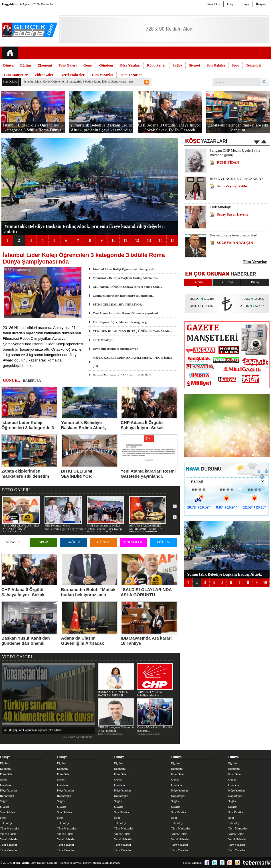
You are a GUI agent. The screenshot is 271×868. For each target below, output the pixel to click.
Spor (235, 65)
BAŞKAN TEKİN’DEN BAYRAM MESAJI (116, 680)
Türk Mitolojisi (103, 340)
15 (173, 241)
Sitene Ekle (213, 4)
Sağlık (178, 65)
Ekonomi (45, 65)
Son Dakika (216, 65)
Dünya (8, 65)
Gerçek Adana (20, 863)
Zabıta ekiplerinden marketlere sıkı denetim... (124, 296)
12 (137, 241)
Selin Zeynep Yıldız (232, 186)
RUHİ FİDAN (228, 162)
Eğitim (26, 65)
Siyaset (194, 65)
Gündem (106, 65)
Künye (245, 4)
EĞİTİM (163, 542)
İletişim (261, 4)
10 (114, 241)
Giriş (230, 4)
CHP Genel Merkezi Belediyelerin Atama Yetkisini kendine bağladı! (155, 682)
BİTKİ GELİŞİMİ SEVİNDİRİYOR (117, 304)
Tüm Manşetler (15, 75)
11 (125, 241)
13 (149, 241)
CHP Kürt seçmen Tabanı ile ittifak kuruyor (116, 715)
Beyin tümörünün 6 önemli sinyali (116, 349)
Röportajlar (156, 65)
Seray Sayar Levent (232, 214)
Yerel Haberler (73, 75)
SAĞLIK (74, 542)
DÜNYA (104, 542)
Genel (88, 65)
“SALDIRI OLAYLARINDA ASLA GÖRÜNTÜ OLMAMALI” (21, 515)
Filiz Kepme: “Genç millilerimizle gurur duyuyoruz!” (65, 513)
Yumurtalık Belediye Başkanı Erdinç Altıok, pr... (125, 278)
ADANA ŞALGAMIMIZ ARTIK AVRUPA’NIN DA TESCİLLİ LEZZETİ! (148, 515)
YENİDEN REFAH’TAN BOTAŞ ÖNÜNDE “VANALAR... (132, 331)
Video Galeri (44, 75)
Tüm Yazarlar (102, 75)
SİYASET (13, 542)
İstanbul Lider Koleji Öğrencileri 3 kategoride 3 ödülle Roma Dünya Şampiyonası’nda (79, 81)
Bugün (198, 282)
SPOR (44, 542)
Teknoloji (253, 65)
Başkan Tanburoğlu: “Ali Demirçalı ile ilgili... (123, 375)
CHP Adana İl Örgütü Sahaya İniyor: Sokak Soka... (127, 287)
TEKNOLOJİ (133, 542)
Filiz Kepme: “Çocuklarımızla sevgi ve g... (121, 322)
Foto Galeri (68, 65)
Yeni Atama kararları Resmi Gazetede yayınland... (126, 313)
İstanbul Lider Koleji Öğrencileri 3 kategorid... (124, 269)
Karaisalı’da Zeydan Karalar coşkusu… (155, 715)
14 (161, 241)
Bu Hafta (227, 282)
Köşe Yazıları (130, 65)
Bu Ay (255, 282)
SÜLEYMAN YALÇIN (235, 243)
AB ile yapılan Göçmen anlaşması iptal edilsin (33, 730)
